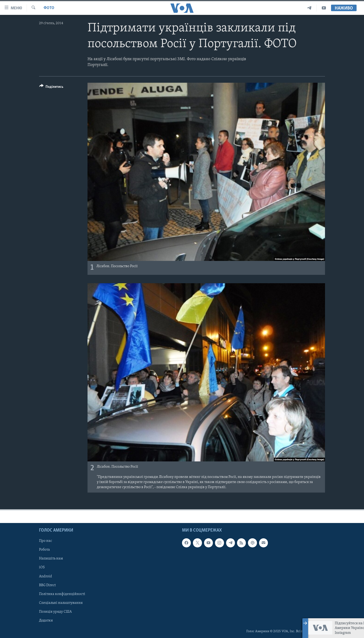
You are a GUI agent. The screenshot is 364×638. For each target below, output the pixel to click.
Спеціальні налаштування (61, 603)
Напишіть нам (51, 559)
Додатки (46, 621)
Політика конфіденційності (62, 594)
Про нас (45, 541)
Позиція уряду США (55, 612)
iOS (42, 568)
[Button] (51, 87)
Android (45, 576)
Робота (44, 550)
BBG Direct (47, 585)
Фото (49, 8)
